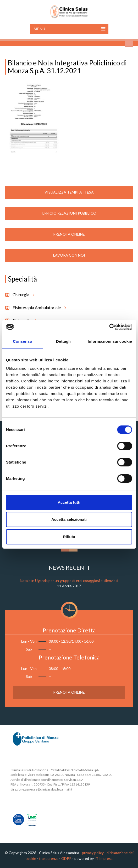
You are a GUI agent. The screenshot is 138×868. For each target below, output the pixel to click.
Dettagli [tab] (63, 341)
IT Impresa (104, 858)
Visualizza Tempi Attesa (69, 192)
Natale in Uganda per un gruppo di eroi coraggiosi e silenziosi (69, 581)
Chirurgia (23, 295)
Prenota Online (69, 234)
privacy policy (93, 853)
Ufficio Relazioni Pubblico (69, 213)
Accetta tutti (69, 502)
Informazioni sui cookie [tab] (110, 341)
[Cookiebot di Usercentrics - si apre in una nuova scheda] (109, 327)
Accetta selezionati (69, 519)
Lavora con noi (69, 255)
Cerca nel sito (129, 43)
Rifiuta (69, 537)
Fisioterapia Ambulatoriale (38, 308)
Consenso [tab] (22, 341)
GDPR (66, 858)
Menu (40, 29)
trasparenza (49, 858)
